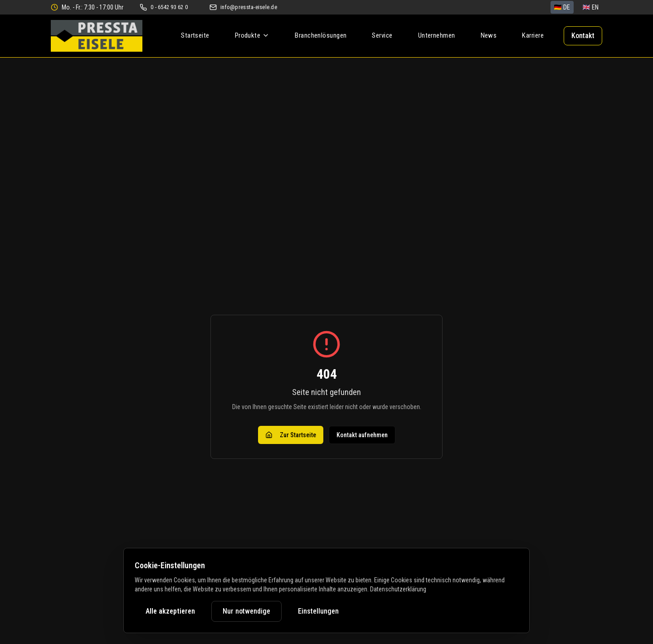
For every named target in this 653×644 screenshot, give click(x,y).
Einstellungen (318, 611)
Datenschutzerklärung (398, 589)
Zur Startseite (291, 435)
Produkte (252, 35)
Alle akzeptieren (170, 611)
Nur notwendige (246, 611)
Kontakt (583, 36)
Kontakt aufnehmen (362, 435)
